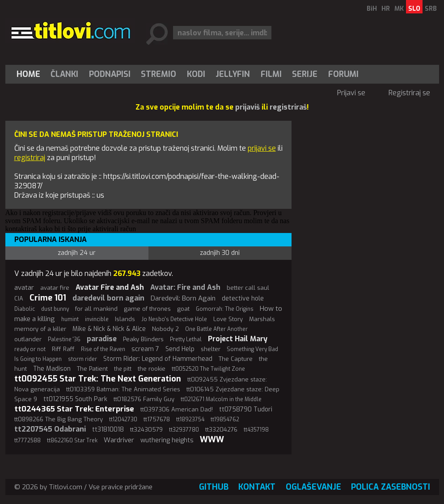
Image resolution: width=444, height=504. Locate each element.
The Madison (52, 369)
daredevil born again (108, 298)
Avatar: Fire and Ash (185, 287)
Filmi (271, 74)
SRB (431, 9)
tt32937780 (184, 430)
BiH (372, 9)
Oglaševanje (313, 487)
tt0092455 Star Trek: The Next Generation (98, 379)
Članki (64, 74)
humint (70, 319)
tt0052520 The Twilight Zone (208, 369)
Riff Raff (63, 349)
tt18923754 (190, 419)
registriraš (288, 107)
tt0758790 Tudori (246, 409)
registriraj (30, 158)
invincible (97, 319)
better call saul (248, 288)
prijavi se (262, 148)
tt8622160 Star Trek (72, 440)
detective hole (243, 299)
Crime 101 (48, 298)
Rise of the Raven (103, 349)
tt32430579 (146, 430)
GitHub (214, 487)
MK (399, 9)
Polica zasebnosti (391, 487)
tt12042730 (123, 419)
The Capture (236, 359)
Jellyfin (233, 74)
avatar (24, 288)
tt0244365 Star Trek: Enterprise (74, 409)
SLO (414, 9)
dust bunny (55, 309)
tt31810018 (108, 430)
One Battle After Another (216, 329)
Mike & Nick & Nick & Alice (109, 329)
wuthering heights (167, 440)
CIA (19, 299)
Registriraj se (409, 93)
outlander (28, 339)
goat (183, 309)
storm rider (82, 359)
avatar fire (55, 288)
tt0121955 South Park (75, 399)
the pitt (123, 369)
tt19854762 (225, 419)
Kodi (196, 74)
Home (28, 74)
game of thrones (147, 309)
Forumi (343, 74)
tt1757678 (157, 419)
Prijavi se (351, 93)
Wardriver (119, 440)
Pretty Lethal (186, 339)
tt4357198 (256, 430)
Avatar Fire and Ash (110, 287)
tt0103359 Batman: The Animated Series (123, 389)
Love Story (228, 319)
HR (386, 9)
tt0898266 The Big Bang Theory (59, 419)
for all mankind (96, 309)
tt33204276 (221, 430)
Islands (125, 319)
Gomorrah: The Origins (225, 309)
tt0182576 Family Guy (144, 399)
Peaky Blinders (143, 339)
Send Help (180, 349)
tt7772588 (27, 440)
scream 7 (145, 349)
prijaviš (247, 107)
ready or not (30, 349)
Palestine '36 (64, 339)
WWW (212, 440)
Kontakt (257, 487)
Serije (305, 74)
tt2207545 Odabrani (50, 429)
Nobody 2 (165, 329)
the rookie (152, 369)
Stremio (159, 74)
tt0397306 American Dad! (177, 409)
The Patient (92, 369)
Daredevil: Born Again (183, 298)
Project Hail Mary (238, 339)
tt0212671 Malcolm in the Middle (221, 399)
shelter (211, 349)
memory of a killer (40, 329)
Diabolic (25, 309)
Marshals (262, 319)
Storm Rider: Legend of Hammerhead (158, 359)
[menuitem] (30, 74)
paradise (102, 339)
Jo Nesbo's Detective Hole (174, 319)
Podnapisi (110, 74)
